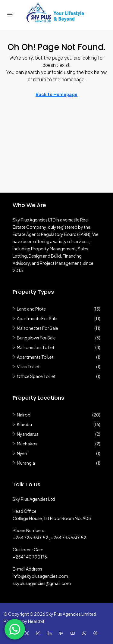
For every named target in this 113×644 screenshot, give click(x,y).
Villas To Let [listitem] (26, 367)
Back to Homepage (56, 94)
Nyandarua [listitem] (26, 434)
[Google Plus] (62, 633)
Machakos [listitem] (25, 444)
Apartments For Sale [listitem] (35, 318)
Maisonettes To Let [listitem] (34, 347)
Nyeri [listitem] (20, 453)
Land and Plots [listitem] (29, 309)
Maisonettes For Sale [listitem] (35, 328)
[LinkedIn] (51, 633)
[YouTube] (74, 633)
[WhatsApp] (85, 633)
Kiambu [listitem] (22, 424)
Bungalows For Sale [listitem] (34, 338)
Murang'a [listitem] (24, 463)
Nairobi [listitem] (22, 415)
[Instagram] (39, 633)
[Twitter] (28, 633)
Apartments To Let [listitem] (33, 357)
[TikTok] (97, 633)
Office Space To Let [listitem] (34, 376)
